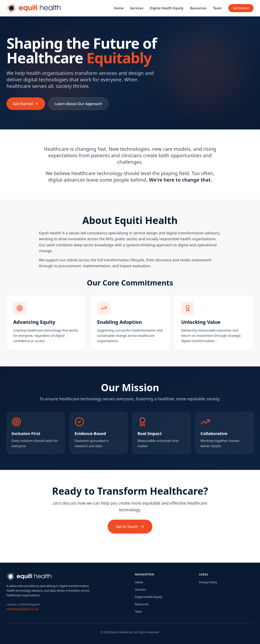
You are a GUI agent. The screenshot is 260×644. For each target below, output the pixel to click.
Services (137, 8)
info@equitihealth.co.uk (22, 609)
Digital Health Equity (167, 8)
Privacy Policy (208, 582)
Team (217, 8)
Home (119, 8)
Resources (198, 8)
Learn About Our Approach (79, 104)
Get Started (241, 8)
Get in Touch (130, 527)
